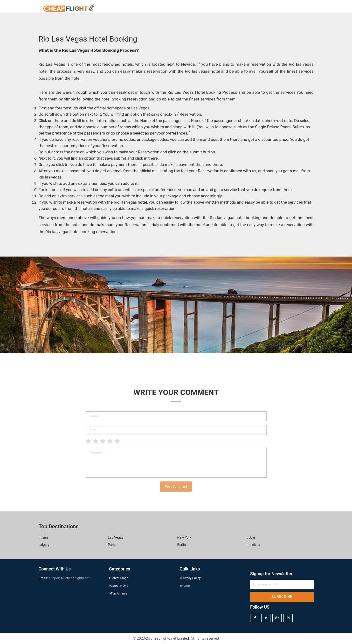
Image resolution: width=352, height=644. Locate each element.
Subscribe (282, 597)
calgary (44, 545)
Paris (112, 545)
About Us (269, 8)
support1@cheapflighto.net (69, 578)
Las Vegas (116, 537)
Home (247, 8)
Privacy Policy (297, 8)
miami (43, 537)
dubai (251, 537)
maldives (253, 545)
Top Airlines (118, 593)
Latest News (119, 586)
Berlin (182, 545)
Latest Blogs (119, 578)
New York (184, 537)
